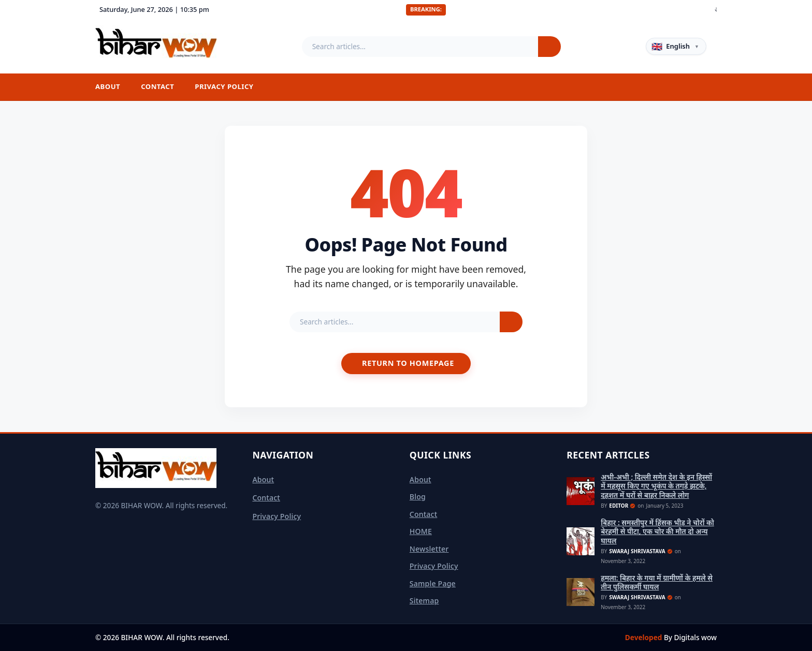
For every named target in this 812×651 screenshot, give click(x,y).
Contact (157, 86)
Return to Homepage (408, 363)
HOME (421, 531)
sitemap (424, 601)
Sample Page (433, 583)
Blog (418, 497)
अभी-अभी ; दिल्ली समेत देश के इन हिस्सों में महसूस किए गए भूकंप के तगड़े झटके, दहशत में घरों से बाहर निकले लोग (656, 486)
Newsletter (429, 549)
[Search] (549, 47)
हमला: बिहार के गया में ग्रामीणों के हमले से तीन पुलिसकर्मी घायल (657, 582)
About (108, 86)
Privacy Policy (224, 86)
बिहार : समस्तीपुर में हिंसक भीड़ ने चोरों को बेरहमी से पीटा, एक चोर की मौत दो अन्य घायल (657, 532)
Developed (644, 637)
